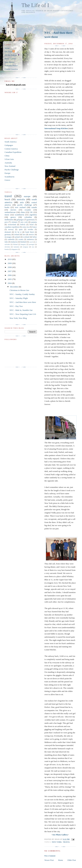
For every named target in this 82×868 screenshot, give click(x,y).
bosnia (7, 249)
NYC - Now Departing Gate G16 (23, 314)
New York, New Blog (18, 318)
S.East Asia (9, 159)
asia (22, 202)
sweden (30, 230)
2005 (10, 279)
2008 (10, 267)
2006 (10, 275)
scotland (26, 237)
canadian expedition (12, 227)
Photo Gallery (10, 59)
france (35, 227)
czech (31, 242)
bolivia (23, 225)
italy (6, 242)
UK (31, 212)
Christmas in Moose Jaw (19, 290)
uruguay (26, 247)
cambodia (11, 239)
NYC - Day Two (16, 306)
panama (34, 222)
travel (66, 842)
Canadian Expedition (13, 152)
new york (57, 842)
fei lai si (18, 232)
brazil (32, 225)
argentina (33, 215)
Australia (8, 163)
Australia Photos (11, 66)
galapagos (20, 220)
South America (11, 142)
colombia (28, 217)
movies (13, 210)
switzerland (12, 225)
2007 (10, 271)
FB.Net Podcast (12, 55)
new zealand (20, 207)
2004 (10, 283)
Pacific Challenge (12, 170)
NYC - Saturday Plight (19, 298)
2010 (10, 259)
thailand (23, 242)
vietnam (14, 222)
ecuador (28, 210)
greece (13, 217)
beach (7, 199)
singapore (14, 249)
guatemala (31, 220)
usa (33, 247)
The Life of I (35, 5)
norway (11, 230)
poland (17, 237)
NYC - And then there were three (58, 35)
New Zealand (10, 166)
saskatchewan (10, 212)
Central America (11, 69)
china (23, 212)
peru (6, 222)
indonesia (30, 239)
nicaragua (8, 237)
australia (21, 199)
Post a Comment (50, 856)
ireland (17, 235)
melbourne (9, 220)
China (7, 156)
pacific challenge (25, 205)
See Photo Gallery (60, 835)
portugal (32, 244)
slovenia (7, 247)
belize (35, 237)
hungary (23, 244)
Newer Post (49, 860)
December (14, 287)
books (7, 207)
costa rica (26, 227)
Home (61, 860)
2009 (10, 263)
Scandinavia (10, 177)
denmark (8, 232)
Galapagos (9, 145)
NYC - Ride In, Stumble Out (21, 310)
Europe (8, 173)
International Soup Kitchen (56, 128)
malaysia (14, 242)
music (7, 215)
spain (21, 230)
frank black (30, 232)
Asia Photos (9, 62)
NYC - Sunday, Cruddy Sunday (22, 294)
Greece (7, 180)
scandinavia (19, 215)
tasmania (16, 247)
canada (34, 207)
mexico (31, 235)
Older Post (72, 860)
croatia (21, 239)
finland (15, 244)
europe (27, 196)
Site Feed (10, 52)
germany (8, 235)
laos (24, 235)
